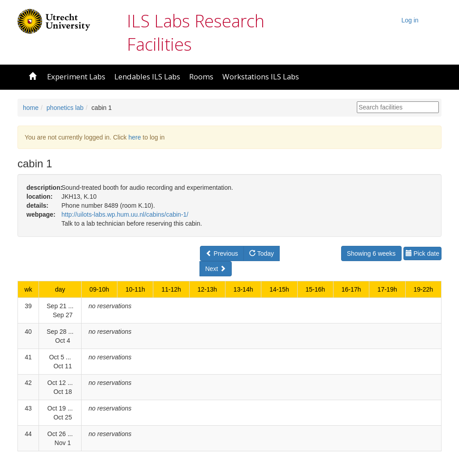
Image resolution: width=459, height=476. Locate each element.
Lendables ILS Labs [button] (147, 76)
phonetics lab (65, 108)
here (134, 137)
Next (216, 269)
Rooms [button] (201, 76)
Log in (410, 20)
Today (262, 253)
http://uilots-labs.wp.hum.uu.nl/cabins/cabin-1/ (125, 214)
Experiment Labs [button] (76, 76)
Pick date (422, 253)
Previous (222, 253)
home (31, 108)
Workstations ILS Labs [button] (261, 76)
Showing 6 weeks (371, 253)
